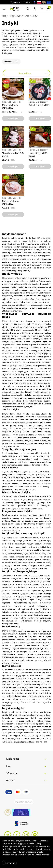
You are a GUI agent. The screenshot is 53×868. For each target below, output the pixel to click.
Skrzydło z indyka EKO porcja (13, 154)
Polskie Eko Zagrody (11, 102)
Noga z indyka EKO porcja (38, 154)
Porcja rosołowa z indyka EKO (11, 202)
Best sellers (33, 73)
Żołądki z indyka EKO (39, 105)
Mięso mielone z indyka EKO (10, 106)
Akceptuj (10, 863)
